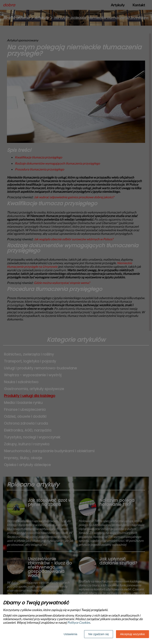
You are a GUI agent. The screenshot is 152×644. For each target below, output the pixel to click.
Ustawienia (70, 634)
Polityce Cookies (79, 622)
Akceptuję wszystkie (133, 634)
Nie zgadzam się (99, 634)
